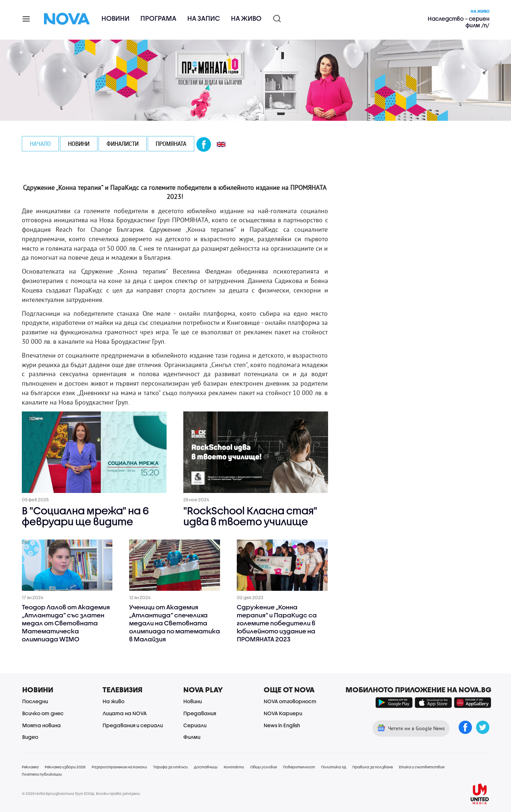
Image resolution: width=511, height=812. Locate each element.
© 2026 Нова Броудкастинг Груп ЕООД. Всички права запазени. (81, 793)
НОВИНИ (79, 144)
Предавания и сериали (133, 725)
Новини (115, 18)
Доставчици (206, 767)
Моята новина (41, 725)
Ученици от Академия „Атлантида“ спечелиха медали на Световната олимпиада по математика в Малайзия (175, 623)
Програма (158, 18)
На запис (204, 18)
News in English (282, 725)
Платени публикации (42, 774)
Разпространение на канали (119, 767)
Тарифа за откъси (170, 767)
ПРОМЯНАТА (171, 144)
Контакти (234, 767)
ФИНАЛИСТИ (123, 144)
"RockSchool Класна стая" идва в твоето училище (250, 517)
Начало (40, 144)
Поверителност (299, 767)
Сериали (195, 725)
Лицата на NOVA (125, 713)
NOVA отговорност (290, 701)
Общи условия (264, 767)
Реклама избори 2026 (65, 767)
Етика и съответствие (422, 767)
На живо (246, 18)
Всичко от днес (43, 713)
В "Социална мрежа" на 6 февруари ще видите (85, 517)
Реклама (30, 767)
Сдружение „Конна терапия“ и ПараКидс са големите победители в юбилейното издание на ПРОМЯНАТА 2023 (277, 623)
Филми (192, 737)
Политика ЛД (334, 767)
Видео (30, 737)
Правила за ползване (373, 767)
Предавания (200, 713)
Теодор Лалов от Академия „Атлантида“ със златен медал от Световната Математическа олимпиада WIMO (66, 623)
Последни (35, 701)
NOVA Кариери (283, 713)
